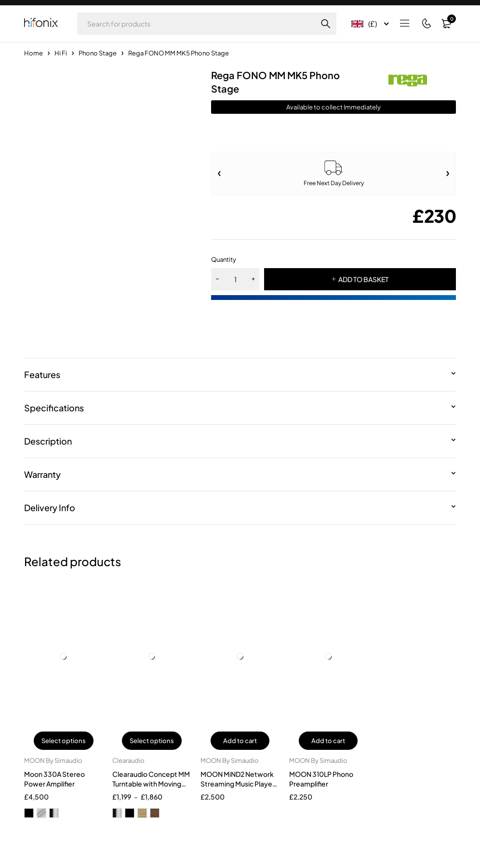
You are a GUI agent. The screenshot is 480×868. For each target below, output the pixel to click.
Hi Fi (61, 53)
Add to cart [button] (240, 741)
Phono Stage (98, 53)
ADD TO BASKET (363, 279)
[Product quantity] (235, 279)
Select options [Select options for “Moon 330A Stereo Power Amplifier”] (64, 741)
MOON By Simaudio (53, 760)
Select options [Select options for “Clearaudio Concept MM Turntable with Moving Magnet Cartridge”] (152, 741)
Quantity (224, 259)
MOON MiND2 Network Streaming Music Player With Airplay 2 (238, 784)
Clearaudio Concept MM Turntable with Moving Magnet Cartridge (151, 784)
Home (33, 53)
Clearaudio (128, 760)
